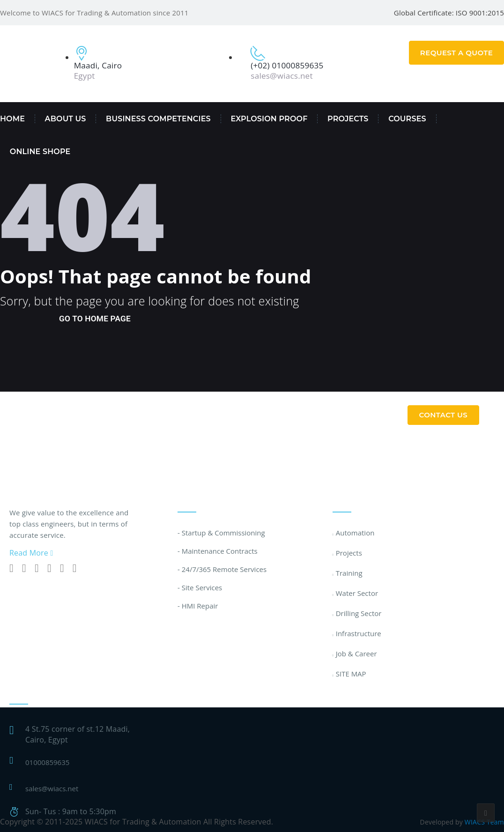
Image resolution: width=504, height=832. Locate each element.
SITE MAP (351, 674)
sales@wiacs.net (52, 788)
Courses (407, 119)
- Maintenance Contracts (218, 551)
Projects (349, 553)
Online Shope (40, 152)
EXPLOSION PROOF (269, 119)
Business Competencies (158, 119)
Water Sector (357, 593)
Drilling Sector (359, 613)
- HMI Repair (198, 606)
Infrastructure (359, 633)
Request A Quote (456, 53)
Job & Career (356, 654)
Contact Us (444, 415)
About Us (66, 119)
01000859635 (47, 762)
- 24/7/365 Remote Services (222, 569)
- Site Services (200, 587)
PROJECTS (348, 119)
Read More (31, 553)
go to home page (95, 319)
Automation (355, 533)
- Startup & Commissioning (221, 533)
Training (349, 573)
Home (12, 119)
